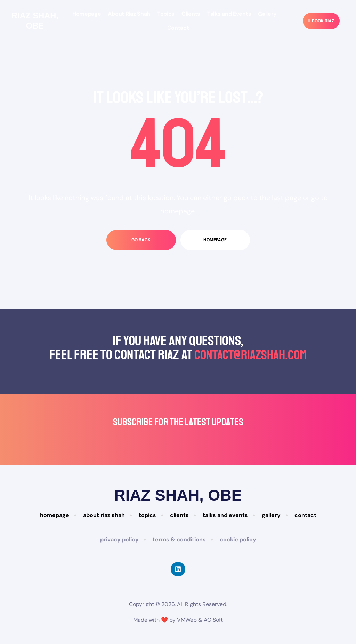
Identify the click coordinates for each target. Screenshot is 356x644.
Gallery (267, 14)
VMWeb (187, 619)
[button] (321, 21)
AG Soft (213, 619)
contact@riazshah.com (250, 355)
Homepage (87, 14)
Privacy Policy (119, 539)
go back (141, 240)
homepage (215, 240)
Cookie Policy (238, 539)
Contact (178, 28)
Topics (166, 14)
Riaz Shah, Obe (35, 21)
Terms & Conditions (179, 539)
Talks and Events (229, 14)
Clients (191, 14)
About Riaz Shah (129, 14)
